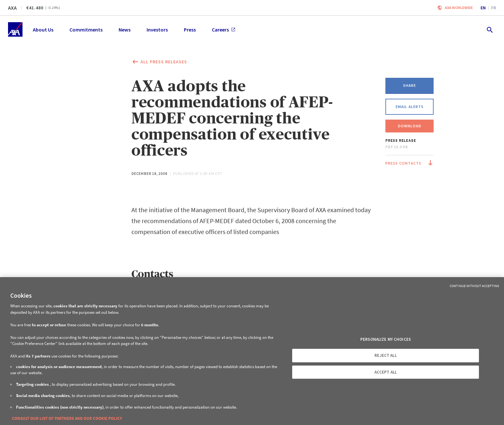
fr (494, 8)
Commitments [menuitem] (86, 30)
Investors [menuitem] (157, 30)
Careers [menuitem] (224, 30)
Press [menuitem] (190, 30)
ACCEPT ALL (386, 372)
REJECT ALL (385, 355)
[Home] (15, 29)
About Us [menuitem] (43, 30)
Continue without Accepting (474, 286)
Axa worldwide (459, 8)
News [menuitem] (125, 30)
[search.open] (489, 29)
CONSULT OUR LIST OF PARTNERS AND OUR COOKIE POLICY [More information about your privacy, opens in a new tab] (67, 418)
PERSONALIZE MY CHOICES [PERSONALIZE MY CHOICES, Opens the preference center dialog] (386, 339)
